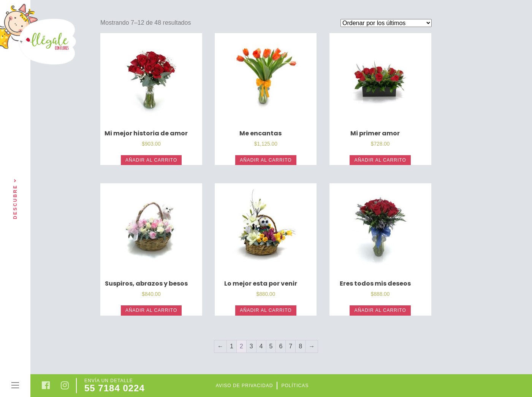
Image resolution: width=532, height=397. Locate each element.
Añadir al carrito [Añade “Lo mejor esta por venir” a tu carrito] (266, 310)
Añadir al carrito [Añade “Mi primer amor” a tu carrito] (380, 160)
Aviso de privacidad (245, 386)
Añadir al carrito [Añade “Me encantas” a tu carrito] (266, 160)
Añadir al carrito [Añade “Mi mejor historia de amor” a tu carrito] (151, 160)
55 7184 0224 (115, 388)
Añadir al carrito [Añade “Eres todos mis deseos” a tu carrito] (380, 310)
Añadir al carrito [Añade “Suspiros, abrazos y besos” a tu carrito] (151, 310)
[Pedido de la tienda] (386, 23)
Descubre (15, 199)
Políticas (295, 386)
